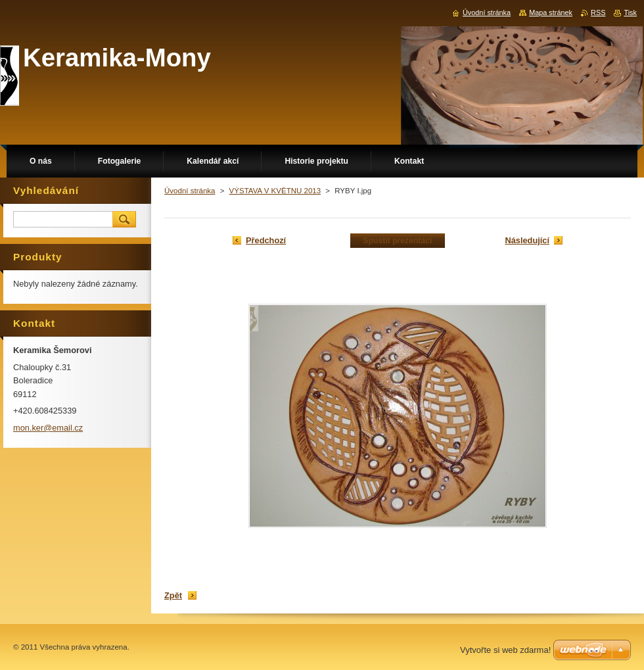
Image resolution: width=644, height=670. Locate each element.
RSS (598, 12)
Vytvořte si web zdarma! (505, 650)
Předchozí (266, 240)
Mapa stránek (551, 12)
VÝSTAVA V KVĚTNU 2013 (275, 191)
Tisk (630, 12)
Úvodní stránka (190, 191)
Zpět (173, 595)
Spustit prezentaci (398, 241)
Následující (527, 240)
